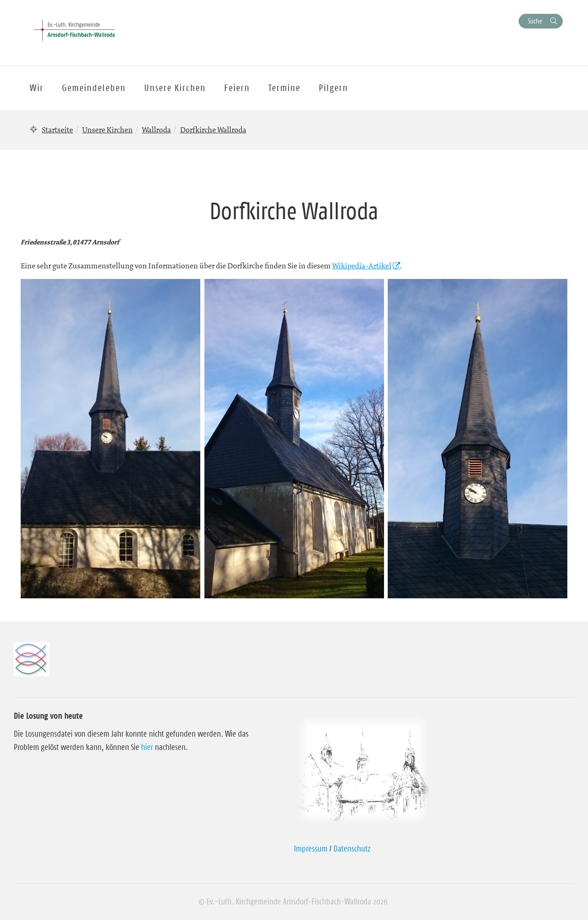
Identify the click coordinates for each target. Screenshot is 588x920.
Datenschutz (352, 849)
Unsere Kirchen (107, 130)
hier (147, 747)
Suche (535, 21)
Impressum (311, 849)
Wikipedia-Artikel (362, 266)
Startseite (57, 130)
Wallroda (156, 130)
